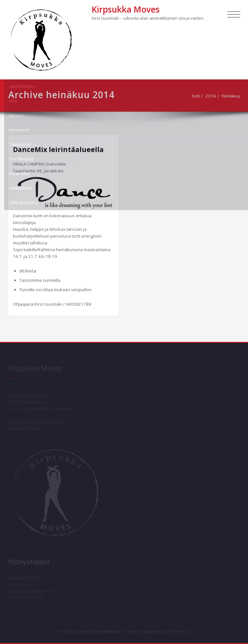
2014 (213, 96)
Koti (198, 96)
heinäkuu (233, 96)
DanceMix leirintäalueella (58, 149)
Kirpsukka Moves (126, 9)
